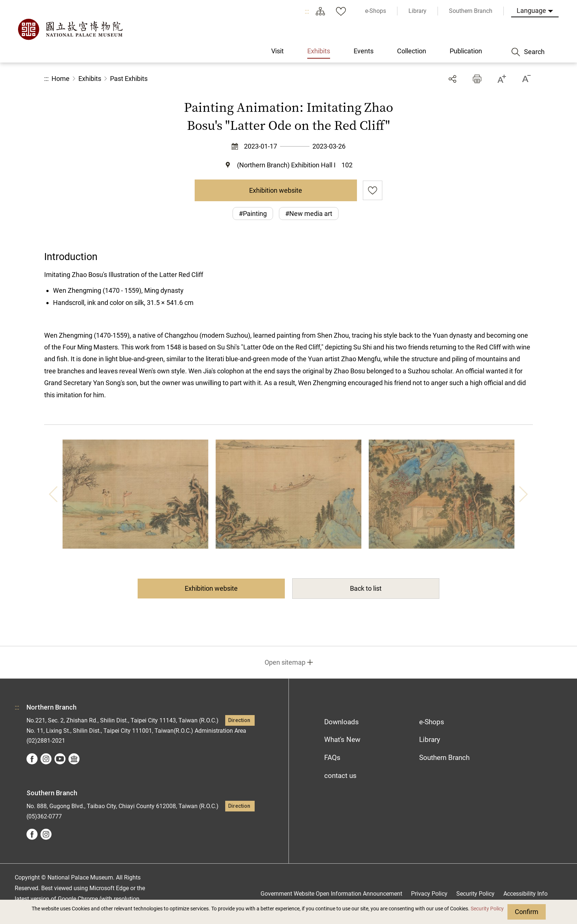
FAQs (332, 758)
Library (430, 740)
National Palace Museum (70, 29)
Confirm (527, 912)
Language (531, 10)
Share (452, 79)
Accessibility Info (525, 894)
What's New (342, 740)
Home (61, 79)
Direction (239, 720)
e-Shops (432, 722)
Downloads (341, 722)
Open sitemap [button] (285, 662)
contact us (340, 776)
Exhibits (90, 79)
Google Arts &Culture (74, 759)
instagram (46, 759)
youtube (60, 759)
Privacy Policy (429, 894)
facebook (32, 759)
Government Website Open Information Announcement (331, 894)
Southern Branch (444, 758)
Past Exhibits (129, 79)
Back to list (366, 588)
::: (307, 11)
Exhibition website (276, 190)
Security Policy (487, 909)
